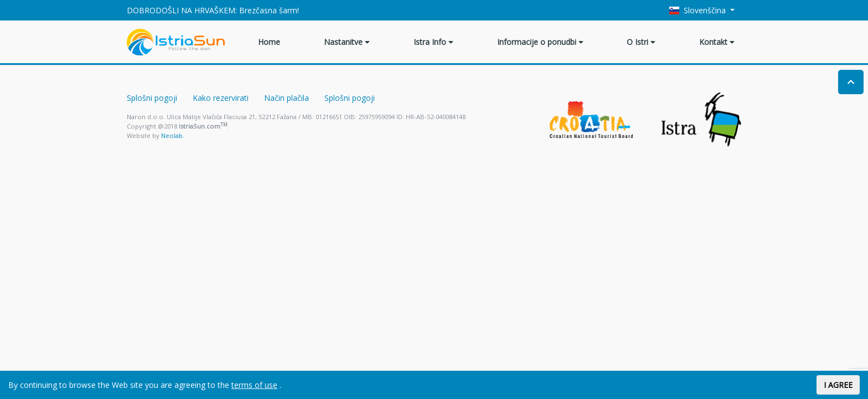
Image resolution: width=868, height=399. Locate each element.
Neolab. (173, 135)
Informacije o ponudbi (540, 42)
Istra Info (433, 42)
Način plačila (286, 98)
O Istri (641, 42)
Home (269, 42)
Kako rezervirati (221, 98)
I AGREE (838, 385)
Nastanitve (347, 42)
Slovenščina (699, 10)
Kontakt (717, 42)
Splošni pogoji (152, 98)
